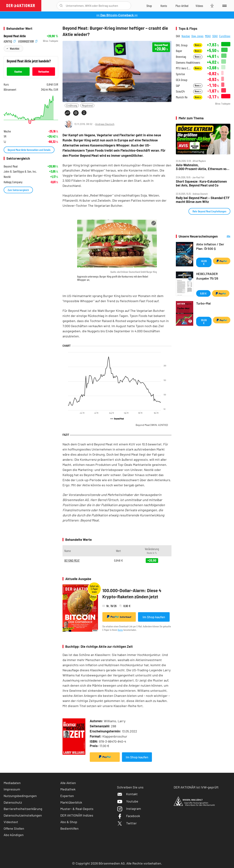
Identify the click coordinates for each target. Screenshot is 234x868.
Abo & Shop (69, 822)
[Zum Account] (164, 6)
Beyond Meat (152, 425)
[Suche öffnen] (61, 6)
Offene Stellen (14, 828)
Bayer (179, 51)
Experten (67, 796)
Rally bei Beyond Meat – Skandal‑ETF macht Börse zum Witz (203, 200)
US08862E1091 (28, 41)
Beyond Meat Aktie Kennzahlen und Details (29, 150)
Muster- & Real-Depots (77, 809)
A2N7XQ (10, 41)
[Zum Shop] (149, 6)
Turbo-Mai (203, 303)
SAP (178, 86)
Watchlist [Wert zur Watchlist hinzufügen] (15, 48)
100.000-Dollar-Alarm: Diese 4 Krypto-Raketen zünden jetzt (132, 593)
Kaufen (18, 71)
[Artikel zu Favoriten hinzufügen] (84, 113)
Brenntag (181, 57)
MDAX (208, 36)
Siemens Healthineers (188, 62)
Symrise (180, 74)
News (198, 45)
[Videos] (199, 6)
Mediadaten (12, 783)
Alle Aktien (68, 783)
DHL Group (182, 45)
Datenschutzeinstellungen (23, 815)
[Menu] (224, 6)
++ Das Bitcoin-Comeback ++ (117, 15)
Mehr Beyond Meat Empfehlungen (209, 211)
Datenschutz (13, 802)
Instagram (129, 809)
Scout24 (180, 91)
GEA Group (182, 80)
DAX (178, 36)
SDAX (215, 36)
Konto (120, 630)
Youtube (128, 801)
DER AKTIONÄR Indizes (77, 815)
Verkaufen (44, 71)
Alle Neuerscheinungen (225, 236)
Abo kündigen (14, 835)
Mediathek (68, 789)
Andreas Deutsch (105, 124)
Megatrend (87, 105)
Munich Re (182, 97)
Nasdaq (186, 36)
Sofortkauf (119, 617)
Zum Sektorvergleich (18, 190)
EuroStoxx (225, 36)
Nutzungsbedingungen (20, 796)
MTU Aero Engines (183, 68)
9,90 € (203, 293)
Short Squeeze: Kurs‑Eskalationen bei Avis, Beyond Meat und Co (201, 183)
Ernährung (72, 105)
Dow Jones (197, 36)
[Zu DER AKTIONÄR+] (182, 6)
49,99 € (204, 262)
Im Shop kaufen (154, 617)
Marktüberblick (71, 802)
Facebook (129, 816)
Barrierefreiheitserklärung (23, 809)
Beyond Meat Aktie (15, 36)
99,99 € (204, 321)
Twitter (127, 823)
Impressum (12, 789)
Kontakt (127, 794)
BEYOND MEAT (72, 560)
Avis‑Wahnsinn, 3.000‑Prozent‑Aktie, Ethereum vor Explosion (202, 167)
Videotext (11, 822)
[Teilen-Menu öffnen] (67, 113)
